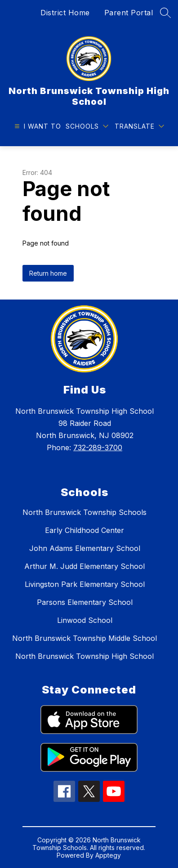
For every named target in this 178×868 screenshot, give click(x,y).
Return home (48, 273)
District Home (65, 13)
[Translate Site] (139, 126)
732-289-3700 (98, 447)
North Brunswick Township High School (85, 656)
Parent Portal (129, 13)
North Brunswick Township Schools (85, 512)
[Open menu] (37, 126)
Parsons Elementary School (85, 602)
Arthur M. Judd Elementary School (85, 566)
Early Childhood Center (85, 530)
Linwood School (85, 620)
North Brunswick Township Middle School (85, 638)
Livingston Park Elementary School (85, 584)
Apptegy (108, 855)
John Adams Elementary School (85, 548)
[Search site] (165, 13)
